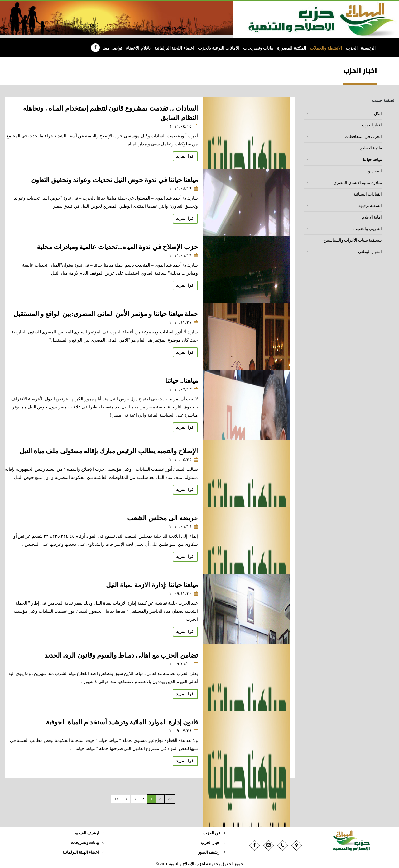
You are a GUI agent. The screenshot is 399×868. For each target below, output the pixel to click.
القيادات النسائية (368, 194)
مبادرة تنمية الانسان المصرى (358, 183)
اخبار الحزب (372, 125)
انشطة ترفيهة (370, 206)
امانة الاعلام (372, 217)
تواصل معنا (112, 48)
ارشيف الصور (209, 852)
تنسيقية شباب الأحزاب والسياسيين (353, 240)
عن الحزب (212, 833)
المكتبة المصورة (292, 48)
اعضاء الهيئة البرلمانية (81, 852)
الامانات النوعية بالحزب (219, 48)
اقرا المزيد (185, 156)
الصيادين (375, 171)
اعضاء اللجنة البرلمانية (174, 48)
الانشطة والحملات (326, 48)
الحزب (352, 48)
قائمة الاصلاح (371, 148)
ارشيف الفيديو (87, 833)
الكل (378, 114)
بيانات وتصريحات (258, 48)
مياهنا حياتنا (372, 160)
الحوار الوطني (370, 252)
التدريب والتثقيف (368, 229)
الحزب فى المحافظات (363, 137)
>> (117, 799)
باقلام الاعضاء (138, 48)
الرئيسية (368, 48)
